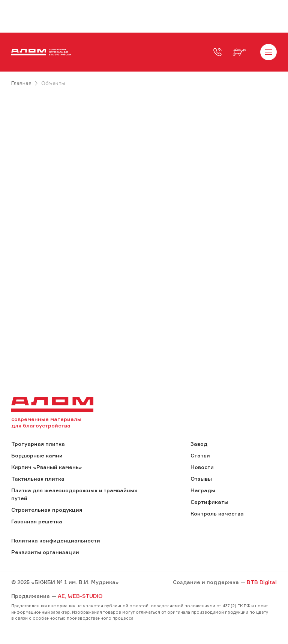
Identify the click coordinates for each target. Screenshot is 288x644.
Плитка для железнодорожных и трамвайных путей (74, 494)
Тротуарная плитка (38, 444)
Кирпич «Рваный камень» (46, 467)
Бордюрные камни (37, 455)
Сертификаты (209, 502)
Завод (199, 444)
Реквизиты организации (45, 552)
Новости (202, 467)
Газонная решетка (37, 521)
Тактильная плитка (38, 479)
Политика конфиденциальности (56, 540)
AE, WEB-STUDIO (80, 596)
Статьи (200, 455)
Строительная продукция (47, 510)
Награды (203, 490)
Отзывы (201, 479)
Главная (21, 83)
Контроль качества (217, 513)
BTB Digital (262, 582)
